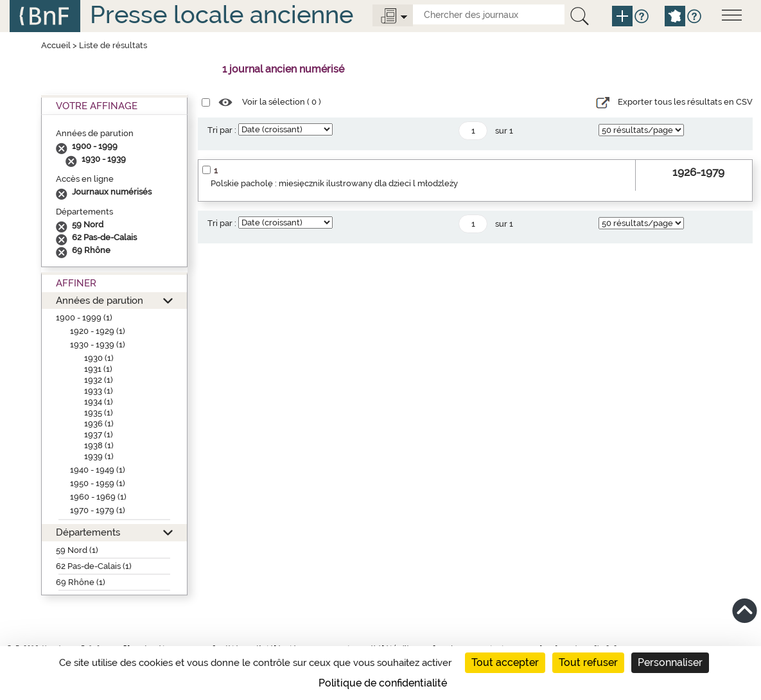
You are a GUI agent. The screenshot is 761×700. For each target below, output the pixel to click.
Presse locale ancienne (222, 14)
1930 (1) (99, 358)
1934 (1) (99, 402)
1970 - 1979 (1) (98, 510)
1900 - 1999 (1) (84, 318)
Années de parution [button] (100, 300)
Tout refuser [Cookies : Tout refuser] (588, 662)
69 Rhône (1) (81, 582)
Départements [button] (88, 532)
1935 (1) (99, 413)
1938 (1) (99, 445)
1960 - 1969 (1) (98, 497)
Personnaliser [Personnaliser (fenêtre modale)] (670, 662)
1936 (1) (99, 424)
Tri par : (222, 130)
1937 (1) (99, 434)
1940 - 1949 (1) (98, 470)
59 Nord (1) (77, 550)
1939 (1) (99, 456)
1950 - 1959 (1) (98, 483)
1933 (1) (99, 391)
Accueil (56, 45)
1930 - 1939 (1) (98, 345)
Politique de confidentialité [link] (383, 683)
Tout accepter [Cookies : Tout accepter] (505, 662)
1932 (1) (99, 380)
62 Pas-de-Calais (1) (94, 566)
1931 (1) (98, 369)
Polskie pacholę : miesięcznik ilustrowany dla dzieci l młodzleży (334, 183)
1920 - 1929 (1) (98, 331)
